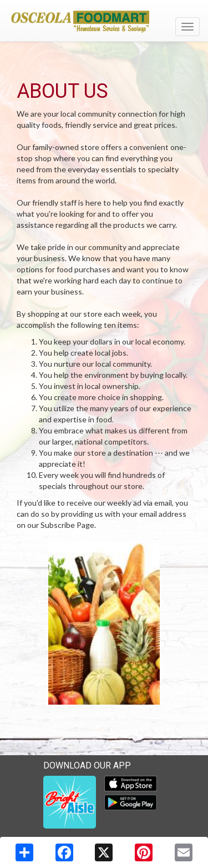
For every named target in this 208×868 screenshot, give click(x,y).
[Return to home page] (104, 22)
